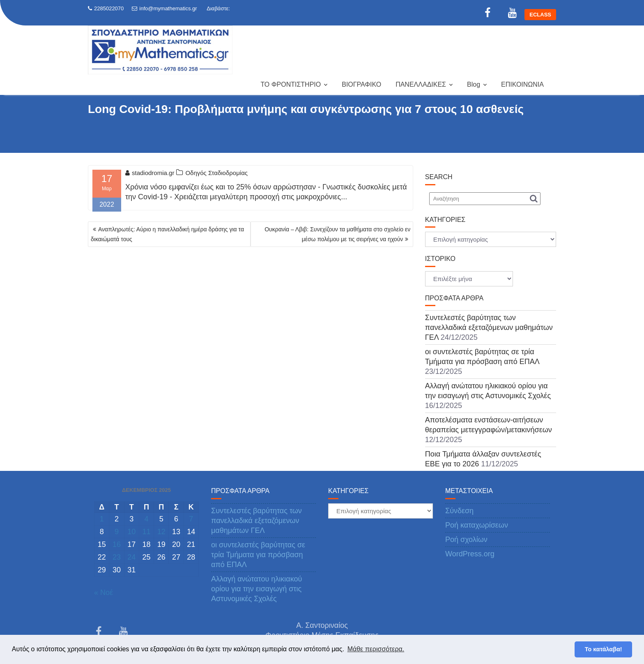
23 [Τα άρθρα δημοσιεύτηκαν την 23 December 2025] (117, 557)
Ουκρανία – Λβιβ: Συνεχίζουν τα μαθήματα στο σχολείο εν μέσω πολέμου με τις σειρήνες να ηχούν (337, 234)
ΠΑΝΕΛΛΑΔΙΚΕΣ (421, 84)
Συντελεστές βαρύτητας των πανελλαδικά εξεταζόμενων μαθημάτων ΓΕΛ (489, 327)
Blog (474, 84)
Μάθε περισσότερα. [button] (376, 649)
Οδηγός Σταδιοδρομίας (216, 173)
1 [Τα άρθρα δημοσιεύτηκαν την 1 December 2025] (102, 519)
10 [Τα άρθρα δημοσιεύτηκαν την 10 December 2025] (131, 532)
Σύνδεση (459, 511)
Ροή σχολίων (466, 539)
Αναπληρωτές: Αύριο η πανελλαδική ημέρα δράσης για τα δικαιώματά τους (167, 234)
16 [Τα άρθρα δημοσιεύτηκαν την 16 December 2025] (117, 544)
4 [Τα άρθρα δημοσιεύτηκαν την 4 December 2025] (146, 519)
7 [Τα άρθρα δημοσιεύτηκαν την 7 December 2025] (191, 519)
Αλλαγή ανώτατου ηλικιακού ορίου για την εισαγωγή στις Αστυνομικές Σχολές (256, 589)
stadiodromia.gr (150, 173)
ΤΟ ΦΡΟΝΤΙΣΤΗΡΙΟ (291, 84)
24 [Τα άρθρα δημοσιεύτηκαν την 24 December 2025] (131, 557)
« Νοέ (103, 593)
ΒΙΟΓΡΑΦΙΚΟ (361, 84)
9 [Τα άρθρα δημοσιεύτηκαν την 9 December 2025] (117, 532)
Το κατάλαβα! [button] (604, 649)
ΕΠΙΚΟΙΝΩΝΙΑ (522, 84)
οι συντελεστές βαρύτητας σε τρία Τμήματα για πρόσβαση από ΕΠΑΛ (258, 555)
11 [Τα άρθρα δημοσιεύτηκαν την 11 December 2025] (146, 532)
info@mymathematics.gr (164, 8)
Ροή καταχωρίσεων (477, 525)
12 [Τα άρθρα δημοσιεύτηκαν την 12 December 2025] (161, 532)
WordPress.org (470, 554)
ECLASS (540, 15)
